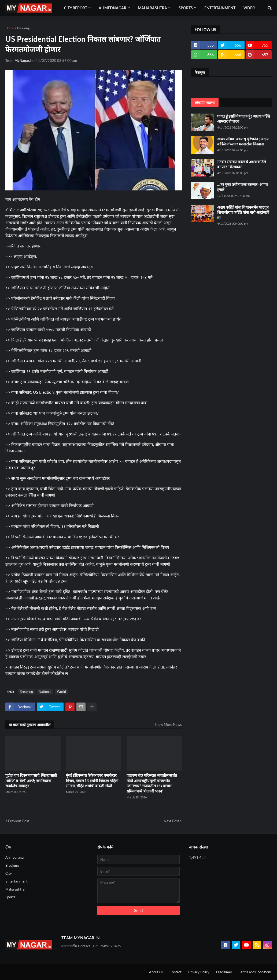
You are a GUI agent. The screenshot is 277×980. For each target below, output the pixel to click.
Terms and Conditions (255, 972)
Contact (176, 972)
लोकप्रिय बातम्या (205, 103)
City (9, 873)
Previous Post (19, 821)
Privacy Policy (199, 972)
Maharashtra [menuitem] (152, 8)
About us (156, 972)
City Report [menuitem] (76, 8)
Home (10, 28)
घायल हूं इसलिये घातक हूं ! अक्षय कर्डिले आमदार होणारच (243, 119)
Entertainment (16, 881)
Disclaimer (224, 972)
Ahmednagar (15, 857)
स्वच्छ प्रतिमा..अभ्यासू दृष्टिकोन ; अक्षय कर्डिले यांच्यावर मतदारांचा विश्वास (243, 142)
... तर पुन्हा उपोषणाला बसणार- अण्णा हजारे (243, 187)
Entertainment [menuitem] (220, 8)
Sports (10, 897)
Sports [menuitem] (186, 8)
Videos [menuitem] (250, 8)
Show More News (168, 724)
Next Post (171, 821)
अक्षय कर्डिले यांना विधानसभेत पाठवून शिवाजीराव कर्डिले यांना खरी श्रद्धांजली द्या (243, 212)
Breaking (23, 28)
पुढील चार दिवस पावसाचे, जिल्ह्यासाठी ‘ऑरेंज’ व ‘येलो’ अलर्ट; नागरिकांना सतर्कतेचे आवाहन (31, 780)
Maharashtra (15, 889)
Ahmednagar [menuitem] (112, 8)
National (45, 692)
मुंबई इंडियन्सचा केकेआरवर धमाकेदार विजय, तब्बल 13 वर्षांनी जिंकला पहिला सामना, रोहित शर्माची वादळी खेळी (92, 780)
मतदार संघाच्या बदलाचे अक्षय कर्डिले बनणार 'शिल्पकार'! (241, 164)
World (61, 692)
